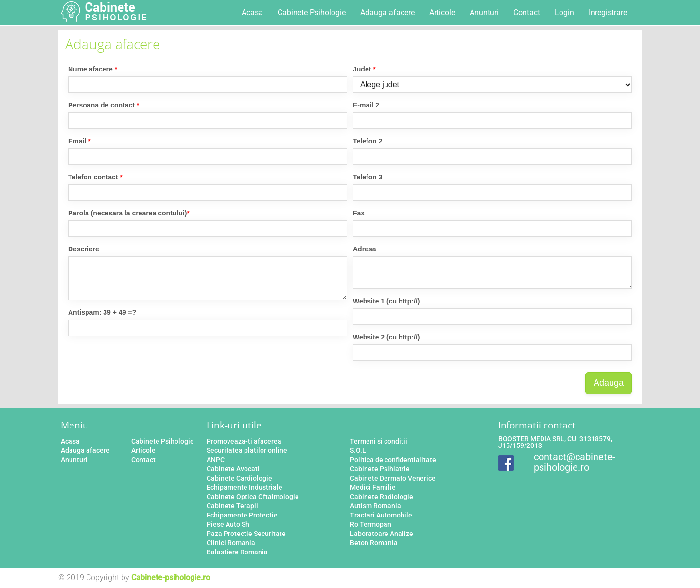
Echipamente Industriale (245, 487)
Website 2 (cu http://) (386, 337)
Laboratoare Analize (382, 534)
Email (79, 141)
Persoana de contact (104, 105)
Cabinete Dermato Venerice (393, 478)
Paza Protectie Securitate (246, 534)
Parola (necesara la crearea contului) (129, 213)
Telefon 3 (367, 177)
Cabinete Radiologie (382, 497)
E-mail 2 (366, 105)
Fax (359, 213)
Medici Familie (373, 487)
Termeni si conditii (379, 441)
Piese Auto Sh (228, 524)
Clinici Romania (231, 543)
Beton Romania (374, 543)
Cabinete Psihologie (312, 12)
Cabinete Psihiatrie (380, 469)
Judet (364, 69)
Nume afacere (93, 69)
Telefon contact (95, 177)
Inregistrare (608, 12)
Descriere (84, 249)
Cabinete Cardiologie (239, 478)
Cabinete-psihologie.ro (171, 578)
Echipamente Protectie (242, 515)
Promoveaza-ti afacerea (244, 441)
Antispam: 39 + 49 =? (102, 312)
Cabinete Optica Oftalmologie (253, 497)
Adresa (364, 249)
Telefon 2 (367, 141)
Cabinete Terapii (232, 506)
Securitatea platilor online (247, 450)
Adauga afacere (387, 12)
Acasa (252, 12)
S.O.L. (359, 450)
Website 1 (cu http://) (386, 301)
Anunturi (484, 12)
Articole (442, 12)
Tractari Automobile (381, 515)
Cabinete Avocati (233, 469)
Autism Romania (376, 506)
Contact (527, 12)
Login (564, 12)
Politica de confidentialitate (393, 460)
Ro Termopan (371, 524)
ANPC (216, 460)
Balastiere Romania (237, 552)
